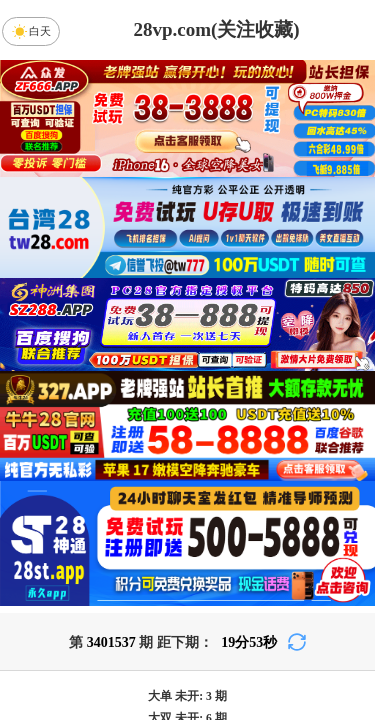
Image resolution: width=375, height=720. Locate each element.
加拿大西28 (142, 623)
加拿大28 (52, 623)
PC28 (184, 570)
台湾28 (233, 623)
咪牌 (323, 481)
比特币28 (323, 623)
